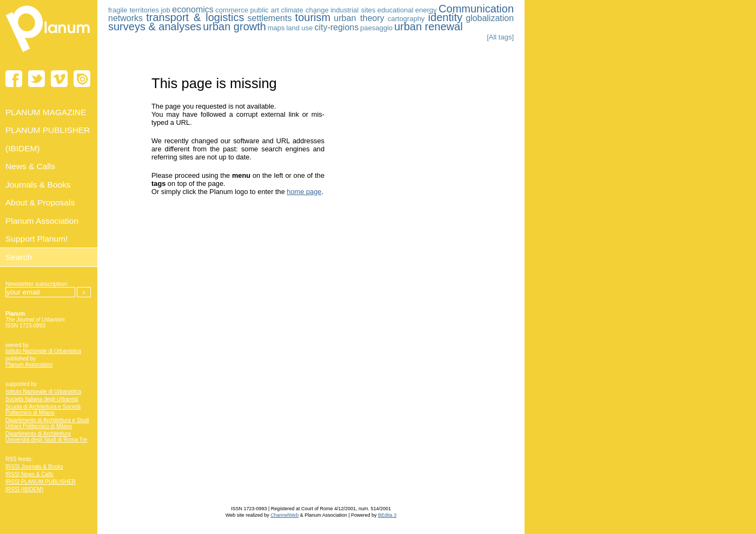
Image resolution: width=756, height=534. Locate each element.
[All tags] (500, 37)
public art (265, 10)
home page (304, 192)
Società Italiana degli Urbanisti (42, 399)
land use (299, 28)
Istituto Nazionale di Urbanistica (43, 351)
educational (396, 10)
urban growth (234, 26)
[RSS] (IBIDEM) (24, 489)
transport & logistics (195, 17)
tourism (313, 17)
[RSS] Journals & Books (34, 467)
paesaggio (376, 28)
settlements (270, 18)
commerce (232, 10)
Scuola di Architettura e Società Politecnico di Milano (43, 410)
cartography (406, 19)
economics (193, 9)
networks (125, 18)
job (165, 10)
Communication (476, 9)
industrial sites (353, 10)
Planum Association (29, 365)
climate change (305, 10)
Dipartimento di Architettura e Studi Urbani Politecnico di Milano (47, 423)
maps (276, 28)
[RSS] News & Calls (29, 474)
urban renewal (429, 26)
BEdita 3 (387, 515)
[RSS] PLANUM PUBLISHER (41, 482)
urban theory (359, 18)
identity (445, 17)
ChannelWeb (284, 515)
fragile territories (134, 10)
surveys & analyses (155, 26)
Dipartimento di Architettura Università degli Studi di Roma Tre (46, 437)
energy (426, 10)
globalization (490, 18)
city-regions (336, 27)
